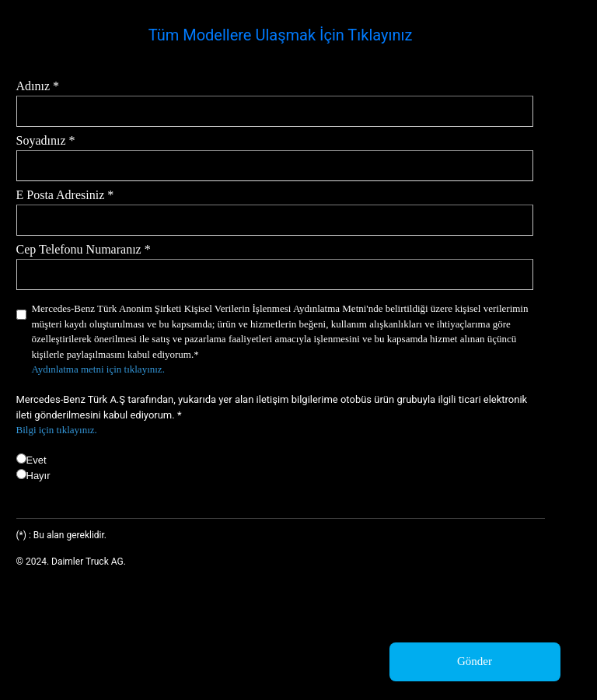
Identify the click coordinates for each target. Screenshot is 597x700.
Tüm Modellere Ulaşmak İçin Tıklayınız (281, 35)
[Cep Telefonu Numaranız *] (275, 275)
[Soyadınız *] (275, 166)
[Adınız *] (275, 111)
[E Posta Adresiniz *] (275, 220)
